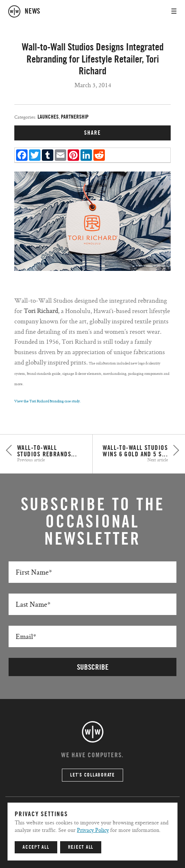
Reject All (81, 847)
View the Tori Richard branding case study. (48, 401)
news (33, 11)
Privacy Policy (93, 830)
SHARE (92, 133)
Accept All (36, 847)
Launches (48, 117)
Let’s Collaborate (92, 775)
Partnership (75, 117)
